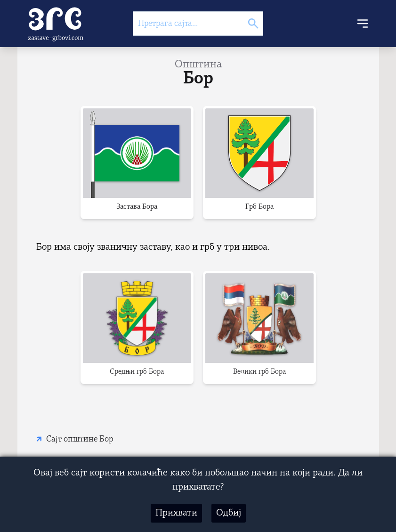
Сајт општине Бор (80, 439)
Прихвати (176, 513)
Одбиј (229, 513)
